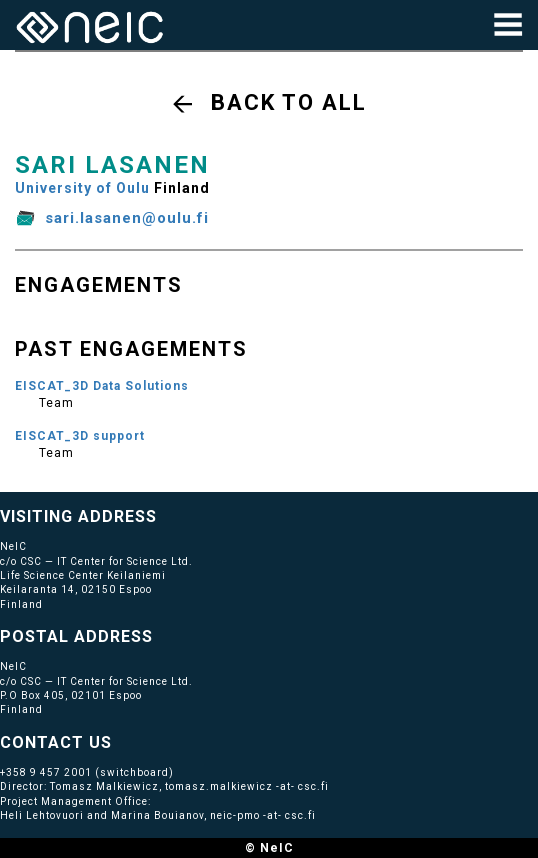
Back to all (289, 102)
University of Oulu (82, 188)
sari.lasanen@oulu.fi (127, 218)
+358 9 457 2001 (46, 772)
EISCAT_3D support (80, 436)
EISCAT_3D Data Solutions (102, 386)
